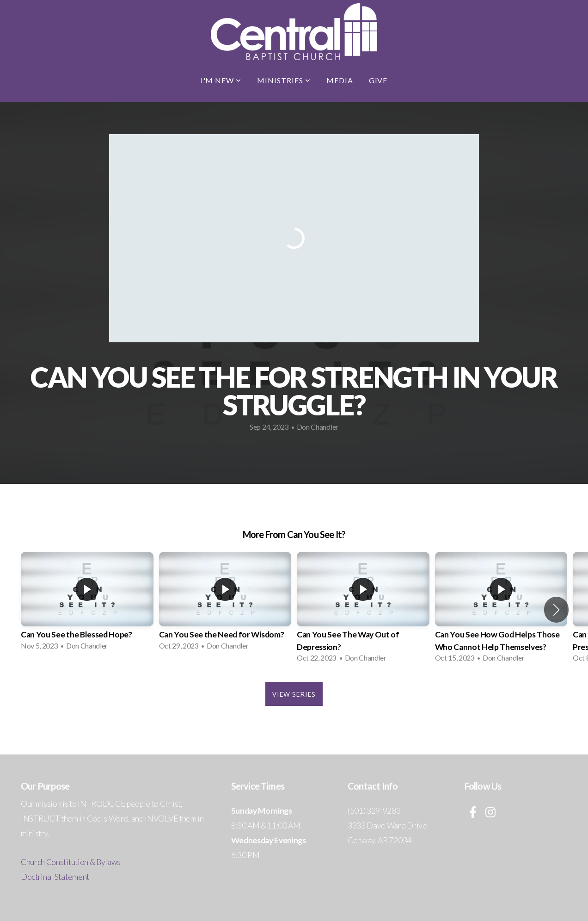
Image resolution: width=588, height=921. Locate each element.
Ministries (284, 80)
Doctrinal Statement (55, 877)
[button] (556, 610)
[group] (87, 604)
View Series (294, 694)
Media (340, 80)
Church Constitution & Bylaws (71, 862)
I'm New (221, 80)
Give (378, 80)
